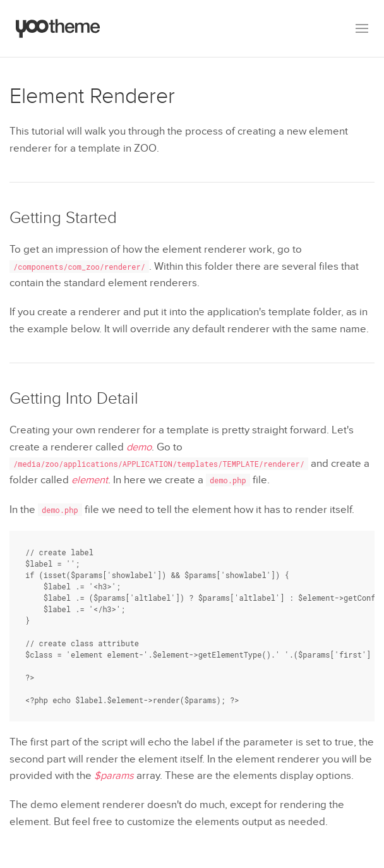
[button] (362, 28)
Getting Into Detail (74, 399)
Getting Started (63, 218)
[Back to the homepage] (58, 28)
